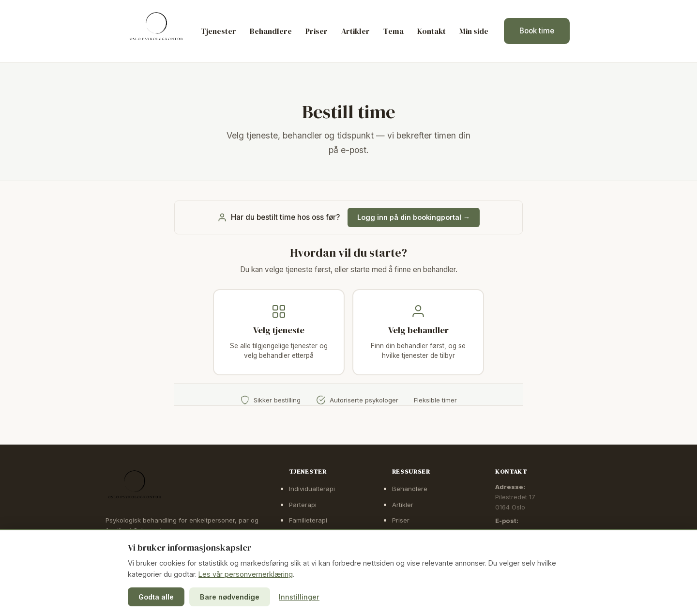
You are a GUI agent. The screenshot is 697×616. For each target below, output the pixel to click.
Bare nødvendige (230, 597)
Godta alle (156, 597)
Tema (394, 31)
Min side (474, 31)
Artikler (356, 31)
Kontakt (432, 31)
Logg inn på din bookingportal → (414, 217)
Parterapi (303, 505)
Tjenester (219, 31)
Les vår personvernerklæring (246, 574)
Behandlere (271, 31)
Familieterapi (308, 520)
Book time (537, 31)
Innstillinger (299, 597)
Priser (317, 31)
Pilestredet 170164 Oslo (515, 502)
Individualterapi (312, 489)
